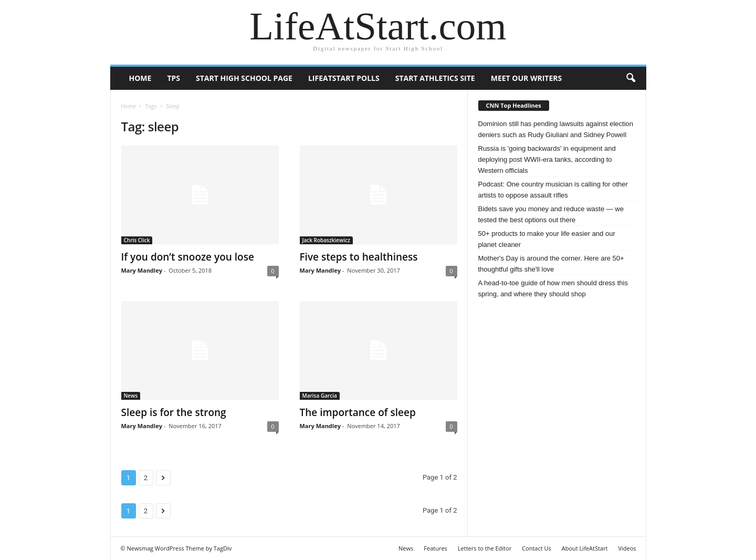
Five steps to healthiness (359, 257)
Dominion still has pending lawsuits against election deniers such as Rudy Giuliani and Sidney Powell (556, 129)
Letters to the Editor (485, 548)
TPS (174, 78)
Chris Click (137, 240)
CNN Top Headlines (514, 105)
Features (435, 548)
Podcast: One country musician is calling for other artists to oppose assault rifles (553, 190)
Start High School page (244, 78)
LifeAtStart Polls (344, 78)
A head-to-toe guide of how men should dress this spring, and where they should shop (553, 288)
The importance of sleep (358, 412)
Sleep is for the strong (174, 412)
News (131, 396)
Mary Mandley (142, 270)
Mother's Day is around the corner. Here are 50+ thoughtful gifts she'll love (551, 264)
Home (140, 78)
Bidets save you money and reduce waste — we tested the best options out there (551, 214)
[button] (631, 78)
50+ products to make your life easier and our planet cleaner (547, 239)
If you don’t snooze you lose (188, 257)
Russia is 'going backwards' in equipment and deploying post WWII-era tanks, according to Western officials (547, 159)
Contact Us (537, 548)
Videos (627, 548)
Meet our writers (527, 78)
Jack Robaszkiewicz (326, 240)
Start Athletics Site (435, 78)
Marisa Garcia (320, 396)
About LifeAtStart (585, 548)
